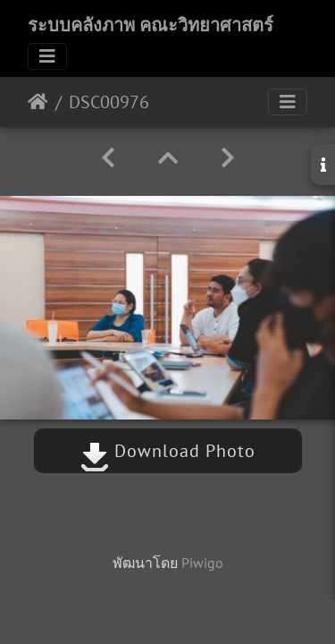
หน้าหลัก (38, 102)
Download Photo (168, 451)
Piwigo (202, 563)
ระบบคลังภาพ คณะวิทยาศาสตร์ (151, 25)
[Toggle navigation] (47, 56)
